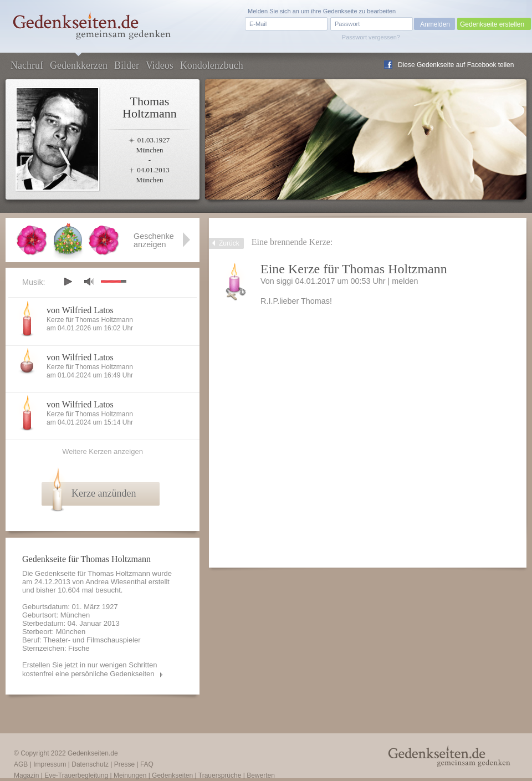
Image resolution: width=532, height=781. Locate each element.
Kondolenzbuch (212, 65)
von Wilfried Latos (80, 310)
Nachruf (27, 65)
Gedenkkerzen (79, 65)
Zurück (229, 243)
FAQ (147, 764)
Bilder (127, 65)
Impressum (50, 764)
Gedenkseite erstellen (492, 24)
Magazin (26, 775)
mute (89, 281)
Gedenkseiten (172, 775)
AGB (21, 764)
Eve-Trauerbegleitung (76, 775)
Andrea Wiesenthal (116, 582)
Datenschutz (90, 764)
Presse (124, 764)
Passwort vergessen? (371, 37)
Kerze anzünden (104, 493)
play (68, 282)
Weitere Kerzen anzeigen (103, 451)
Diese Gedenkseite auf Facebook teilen (456, 65)
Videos (160, 65)
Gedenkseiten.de (93, 753)
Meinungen (130, 775)
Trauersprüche (220, 775)
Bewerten (261, 775)
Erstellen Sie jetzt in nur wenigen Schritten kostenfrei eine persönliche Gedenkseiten (90, 669)
